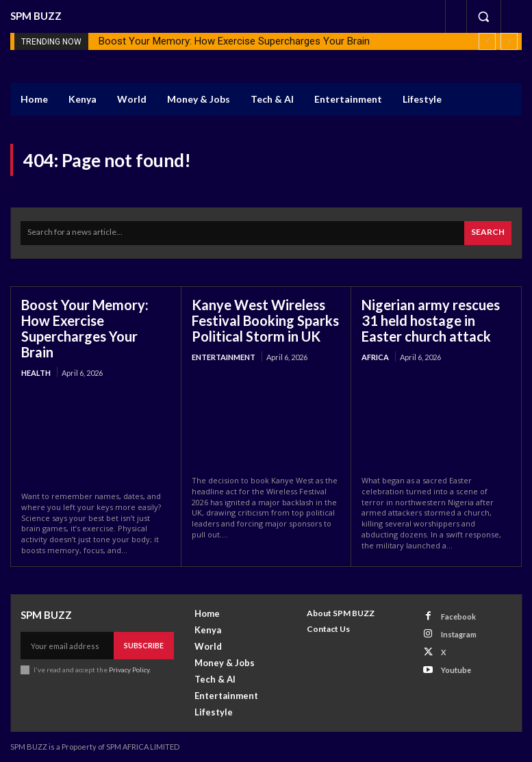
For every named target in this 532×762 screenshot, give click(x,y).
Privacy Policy (129, 670)
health (36, 373)
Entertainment (224, 357)
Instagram (459, 634)
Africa (375, 357)
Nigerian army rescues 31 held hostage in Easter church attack (431, 320)
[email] (67, 646)
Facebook (458, 617)
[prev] (487, 41)
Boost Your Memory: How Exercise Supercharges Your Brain (234, 41)
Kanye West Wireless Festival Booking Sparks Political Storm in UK (265, 320)
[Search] (488, 233)
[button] (483, 16)
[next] (509, 41)
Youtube (456, 670)
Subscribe (144, 645)
